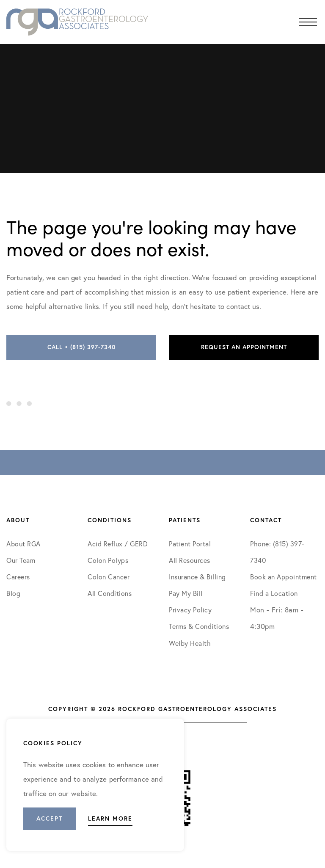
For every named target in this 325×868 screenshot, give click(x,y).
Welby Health (190, 643)
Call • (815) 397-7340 (81, 347)
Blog (13, 593)
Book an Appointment (284, 577)
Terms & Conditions (200, 626)
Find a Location (274, 593)
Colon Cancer (109, 577)
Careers (18, 577)
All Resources (190, 560)
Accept (50, 818)
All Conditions (110, 593)
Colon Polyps (108, 560)
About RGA (23, 544)
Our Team (21, 560)
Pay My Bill (186, 593)
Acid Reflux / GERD (118, 544)
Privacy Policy (190, 610)
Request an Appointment (244, 347)
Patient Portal (190, 544)
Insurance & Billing (197, 577)
